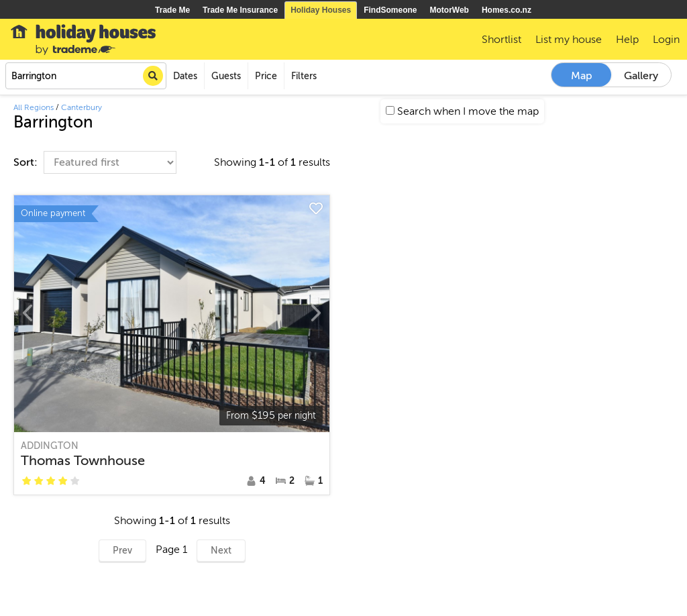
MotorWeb (450, 10)
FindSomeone (390, 10)
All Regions (34, 107)
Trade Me (172, 10)
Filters (304, 76)
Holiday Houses (321, 10)
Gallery (641, 76)
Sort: (27, 162)
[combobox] (86, 76)
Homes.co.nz (507, 10)
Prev (122, 551)
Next (221, 551)
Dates (185, 76)
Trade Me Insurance (240, 10)
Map (582, 76)
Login (666, 40)
